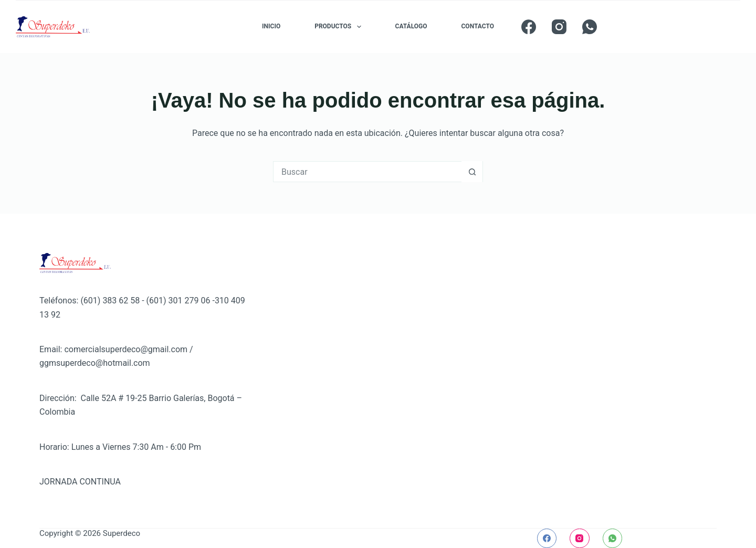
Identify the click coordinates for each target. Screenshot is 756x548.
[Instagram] (559, 27)
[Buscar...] (367, 172)
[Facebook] (529, 27)
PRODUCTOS (340, 27)
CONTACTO (478, 26)
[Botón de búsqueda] (472, 172)
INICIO (271, 26)
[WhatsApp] (590, 27)
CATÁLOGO (411, 26)
